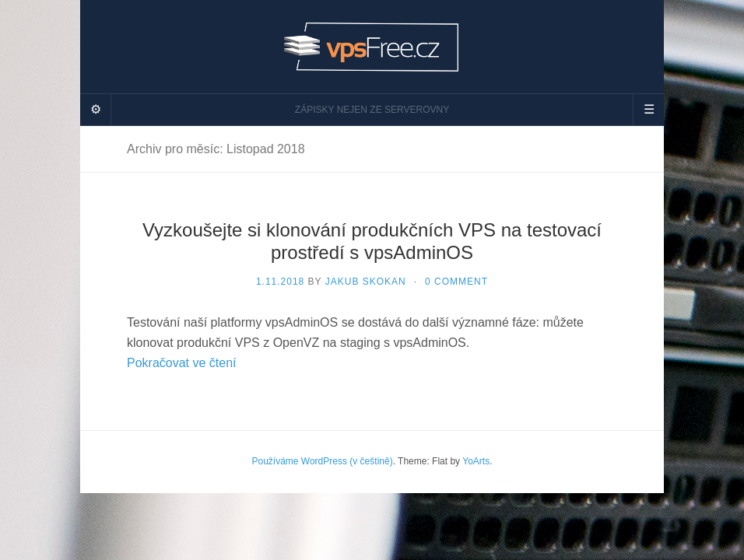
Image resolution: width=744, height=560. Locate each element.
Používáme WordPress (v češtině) (322, 461)
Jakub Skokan (366, 282)
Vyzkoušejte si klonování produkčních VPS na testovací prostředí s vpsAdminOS (372, 241)
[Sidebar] (96, 110)
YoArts (476, 461)
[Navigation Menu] (648, 110)
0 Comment (456, 282)
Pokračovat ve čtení (182, 363)
